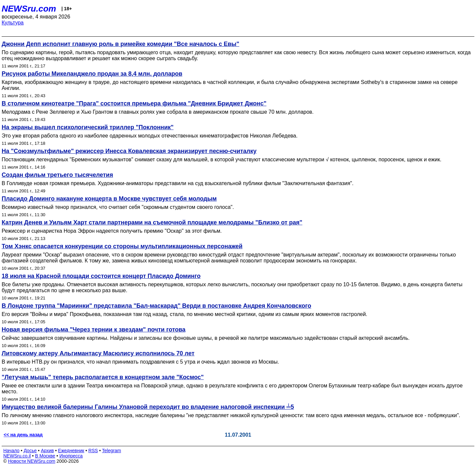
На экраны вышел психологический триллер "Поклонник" (88, 127)
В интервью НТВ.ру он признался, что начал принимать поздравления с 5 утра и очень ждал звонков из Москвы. (140, 362)
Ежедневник (71, 451)
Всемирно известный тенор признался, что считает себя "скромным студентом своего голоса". (118, 207)
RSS (93, 451)
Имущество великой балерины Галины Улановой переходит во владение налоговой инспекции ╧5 (148, 407)
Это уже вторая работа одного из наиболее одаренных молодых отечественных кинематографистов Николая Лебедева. (150, 136)
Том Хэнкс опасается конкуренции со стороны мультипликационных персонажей (122, 246)
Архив (47, 451)
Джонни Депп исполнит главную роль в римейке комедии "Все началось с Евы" (120, 44)
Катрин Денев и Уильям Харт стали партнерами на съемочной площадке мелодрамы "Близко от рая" (152, 222)
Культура (13, 23)
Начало (11, 451)
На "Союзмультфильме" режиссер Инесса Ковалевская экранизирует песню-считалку (129, 151)
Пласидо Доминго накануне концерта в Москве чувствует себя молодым (109, 199)
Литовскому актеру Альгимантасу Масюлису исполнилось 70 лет (98, 353)
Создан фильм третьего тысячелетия (57, 175)
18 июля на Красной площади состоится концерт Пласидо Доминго (101, 276)
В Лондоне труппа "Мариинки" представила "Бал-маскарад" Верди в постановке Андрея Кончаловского (156, 306)
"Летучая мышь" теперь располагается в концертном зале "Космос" (103, 377)
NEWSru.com (29, 9)
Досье (30, 451)
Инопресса (71, 456)
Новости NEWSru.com (32, 461)
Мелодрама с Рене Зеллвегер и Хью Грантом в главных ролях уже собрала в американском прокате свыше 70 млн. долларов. (158, 112)
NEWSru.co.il (17, 456)
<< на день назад (23, 435)
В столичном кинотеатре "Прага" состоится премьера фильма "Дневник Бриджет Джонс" (134, 103)
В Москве (45, 456)
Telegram (112, 451)
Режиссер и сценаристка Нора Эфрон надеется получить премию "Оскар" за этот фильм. (112, 231)
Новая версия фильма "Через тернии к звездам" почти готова (94, 330)
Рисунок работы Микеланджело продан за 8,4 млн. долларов (92, 74)
